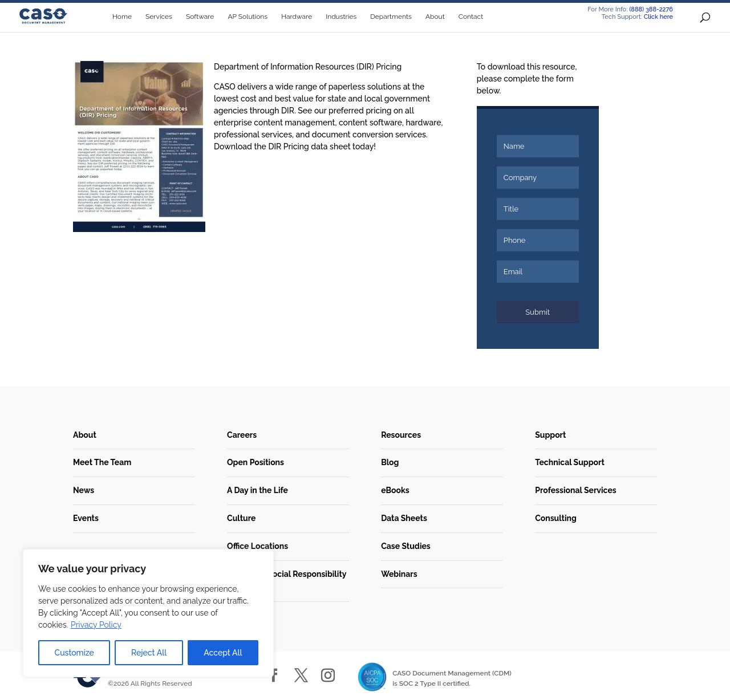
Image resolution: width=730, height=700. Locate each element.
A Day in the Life (257, 490)
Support (550, 435)
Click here (658, 17)
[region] (148, 613)
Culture (241, 518)
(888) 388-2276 (651, 9)
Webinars (399, 574)
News (84, 490)
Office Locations (257, 546)
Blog (390, 462)
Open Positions (255, 462)
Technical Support (570, 462)
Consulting (556, 518)
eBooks (395, 490)
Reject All (149, 653)
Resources (401, 435)
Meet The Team (102, 462)
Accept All (223, 653)
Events (86, 518)
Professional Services (576, 490)
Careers (242, 435)
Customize (74, 653)
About (85, 435)
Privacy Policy (96, 625)
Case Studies (406, 546)
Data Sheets (404, 518)
